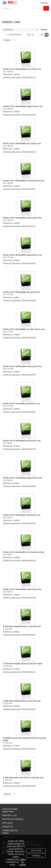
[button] (4, 3)
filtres (44, 30)
